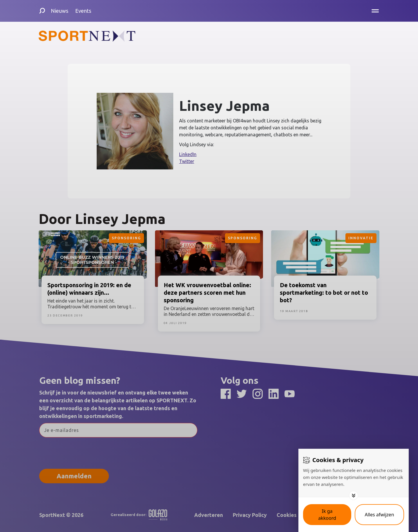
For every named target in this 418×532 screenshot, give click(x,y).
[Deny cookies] (379, 515)
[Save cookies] (327, 515)
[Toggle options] (354, 495)
